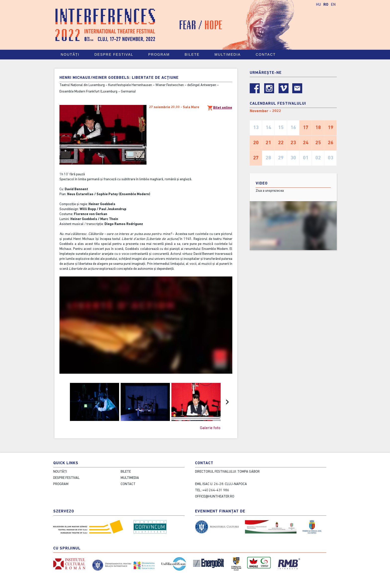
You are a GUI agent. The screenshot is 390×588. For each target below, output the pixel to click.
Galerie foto (210, 428)
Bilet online (220, 108)
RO (326, 5)
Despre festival (116, 55)
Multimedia (230, 55)
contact (268, 55)
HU (318, 5)
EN (333, 5)
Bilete (194, 55)
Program (161, 55)
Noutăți (70, 54)
